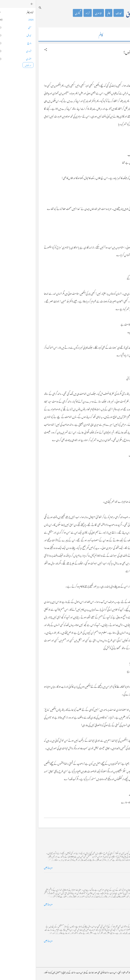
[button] (10, 50)
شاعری (63, 13)
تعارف (83, 13)
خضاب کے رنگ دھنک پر (109, 877)
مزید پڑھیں (13, 867)
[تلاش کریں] (4, 8)
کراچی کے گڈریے (112, 841)
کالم (73, 13)
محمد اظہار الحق (103, 13)
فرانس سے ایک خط (112, 914)
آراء (52, 13)
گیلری (42, 13)
